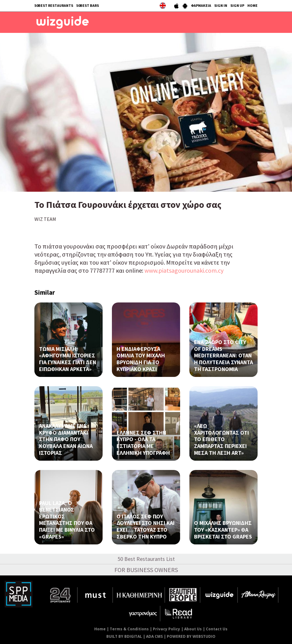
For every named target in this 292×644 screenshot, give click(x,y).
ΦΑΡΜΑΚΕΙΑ (201, 5)
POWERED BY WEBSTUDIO (191, 636)
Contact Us (217, 629)
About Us (193, 629)
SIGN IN (221, 5)
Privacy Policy (166, 629)
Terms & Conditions (129, 629)
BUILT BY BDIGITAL (124, 636)
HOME (252, 5)
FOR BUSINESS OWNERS (146, 570)
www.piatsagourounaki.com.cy (184, 270)
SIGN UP (237, 5)
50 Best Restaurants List (146, 559)
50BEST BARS (88, 5)
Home (100, 629)
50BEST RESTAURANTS (54, 5)
